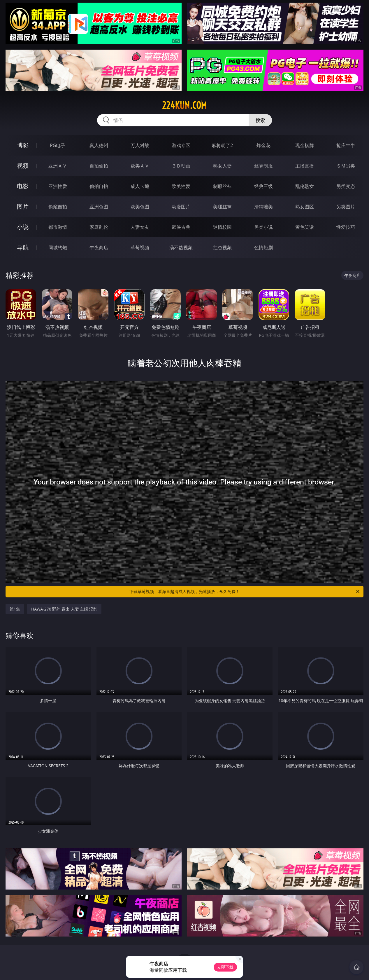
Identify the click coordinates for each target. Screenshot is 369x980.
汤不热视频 (181, 247)
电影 (23, 186)
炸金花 (263, 145)
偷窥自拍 (58, 207)
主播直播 (305, 166)
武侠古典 (181, 227)
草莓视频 (140, 247)
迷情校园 (222, 227)
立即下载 (225, 967)
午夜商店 (99, 247)
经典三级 (263, 186)
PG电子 (58, 145)
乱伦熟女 (305, 186)
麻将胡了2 (222, 145)
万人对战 (140, 145)
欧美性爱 (181, 186)
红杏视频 (222, 247)
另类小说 (263, 227)
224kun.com (184, 105)
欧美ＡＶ (140, 166)
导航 (23, 247)
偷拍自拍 (99, 186)
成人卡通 (140, 186)
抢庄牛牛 (346, 145)
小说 (23, 227)
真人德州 (99, 145)
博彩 (23, 145)
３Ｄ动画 (181, 166)
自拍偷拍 (99, 166)
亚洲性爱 (58, 186)
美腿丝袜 (222, 207)
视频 (23, 166)
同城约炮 (58, 247)
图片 (23, 206)
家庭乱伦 (99, 227)
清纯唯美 (263, 207)
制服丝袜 (222, 186)
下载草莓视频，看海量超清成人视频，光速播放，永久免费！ (245, 592)
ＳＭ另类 (346, 166)
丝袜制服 (263, 166)
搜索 (260, 120)
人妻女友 (140, 227)
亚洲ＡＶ (58, 166)
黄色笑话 (305, 227)
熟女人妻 (222, 166)
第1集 (15, 609)
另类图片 (346, 207)
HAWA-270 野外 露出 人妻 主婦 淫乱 (64, 609)
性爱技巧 (346, 227)
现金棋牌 (305, 145)
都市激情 (58, 227)
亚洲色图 (99, 207)
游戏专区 (181, 145)
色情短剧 (263, 247)
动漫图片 (181, 207)
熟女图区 (305, 207)
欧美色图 (140, 207)
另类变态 (346, 186)
